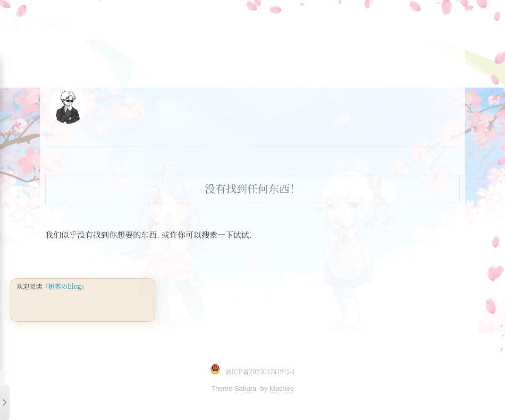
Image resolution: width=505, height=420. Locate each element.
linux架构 (168, 19)
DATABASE (305, 19)
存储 (259, 19)
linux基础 (114, 19)
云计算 (401, 19)
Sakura (245, 388)
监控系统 (218, 19)
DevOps (358, 19)
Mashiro (282, 388)
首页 (437, 19)
